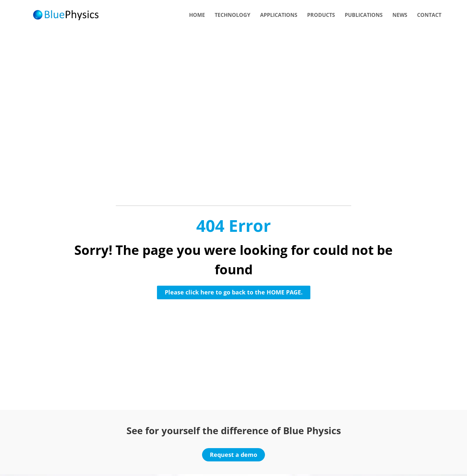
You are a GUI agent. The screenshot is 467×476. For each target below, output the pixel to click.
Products (321, 15)
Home (197, 15)
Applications (279, 15)
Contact (429, 15)
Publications (364, 15)
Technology (233, 15)
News (400, 15)
